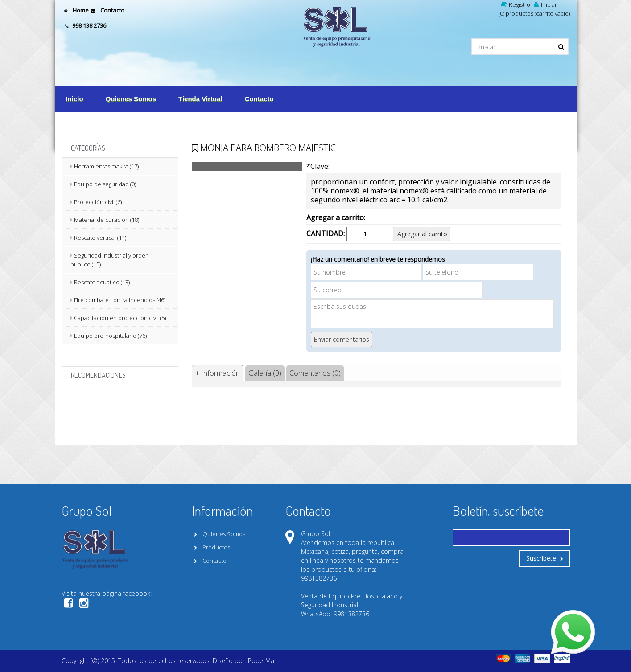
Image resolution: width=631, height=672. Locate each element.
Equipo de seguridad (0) (105, 184)
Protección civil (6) (98, 202)
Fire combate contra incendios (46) (120, 300)
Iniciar (544, 4)
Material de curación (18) (107, 220)
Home (75, 10)
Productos (211, 547)
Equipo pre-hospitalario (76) (110, 336)
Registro (514, 4)
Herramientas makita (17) (106, 166)
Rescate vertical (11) (100, 238)
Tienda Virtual (200, 99)
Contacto (107, 10)
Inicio (75, 99)
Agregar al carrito (421, 234)
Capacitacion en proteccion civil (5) (120, 318)
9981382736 (319, 578)
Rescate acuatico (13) (102, 282)
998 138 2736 (86, 25)
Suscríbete (544, 558)
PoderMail (262, 661)
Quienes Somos (131, 99)
